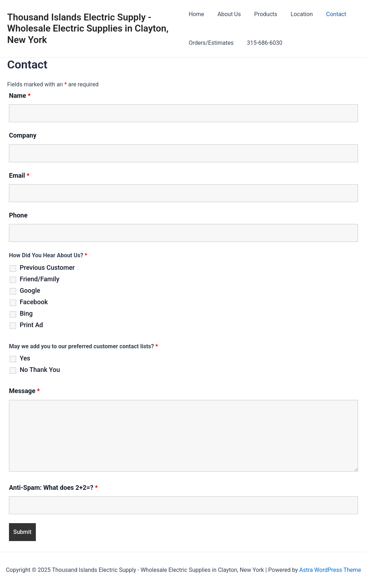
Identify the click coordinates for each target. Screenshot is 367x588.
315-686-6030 (263, 43)
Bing (26, 314)
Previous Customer (47, 268)
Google (30, 291)
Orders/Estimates (211, 43)
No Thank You (40, 370)
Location (296, 14)
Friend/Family (39, 279)
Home (196, 14)
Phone (18, 215)
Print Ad (31, 325)
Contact (329, 14)
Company (23, 135)
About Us (227, 14)
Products (262, 14)
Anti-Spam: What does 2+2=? (53, 487)
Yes (25, 358)
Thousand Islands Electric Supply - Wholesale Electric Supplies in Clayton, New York (88, 28)
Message (24, 391)
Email (19, 175)
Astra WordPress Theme (330, 570)
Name (20, 95)
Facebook (34, 302)
